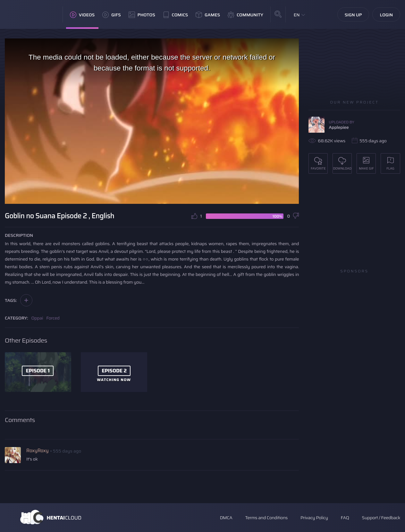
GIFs (112, 15)
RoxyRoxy (37, 451)
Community (245, 15)
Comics (175, 15)
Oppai (37, 318)
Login (386, 15)
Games (208, 15)
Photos (142, 15)
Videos (82, 15)
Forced (53, 318)
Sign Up (353, 15)
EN (297, 15)
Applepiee (339, 127)
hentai (11, 267)
